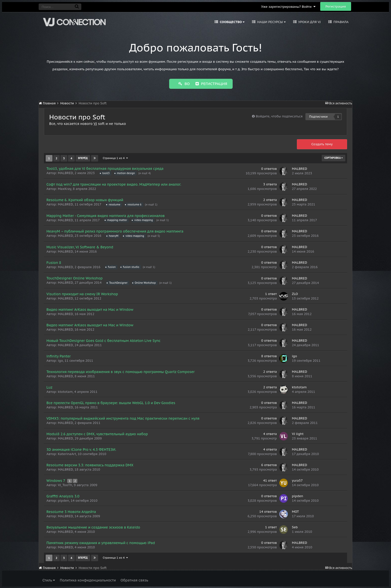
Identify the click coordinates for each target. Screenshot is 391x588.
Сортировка (334, 157)
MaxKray (64, 188)
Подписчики (318, 116)
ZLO (295, 293)
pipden (63, 500)
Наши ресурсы (271, 22)
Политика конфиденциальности (88, 580)
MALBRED (65, 172)
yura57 (297, 480)
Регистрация (336, 6)
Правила (341, 22)
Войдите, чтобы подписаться (279, 116)
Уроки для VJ (309, 22)
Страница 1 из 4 (115, 158)
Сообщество (232, 22)
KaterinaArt (67, 453)
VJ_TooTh (65, 485)
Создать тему (322, 144)
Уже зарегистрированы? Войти (288, 7)
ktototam (65, 391)
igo (60, 360)
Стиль (49, 580)
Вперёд (83, 158)
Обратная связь (134, 580)
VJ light (298, 433)
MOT (295, 511)
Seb (295, 527)
